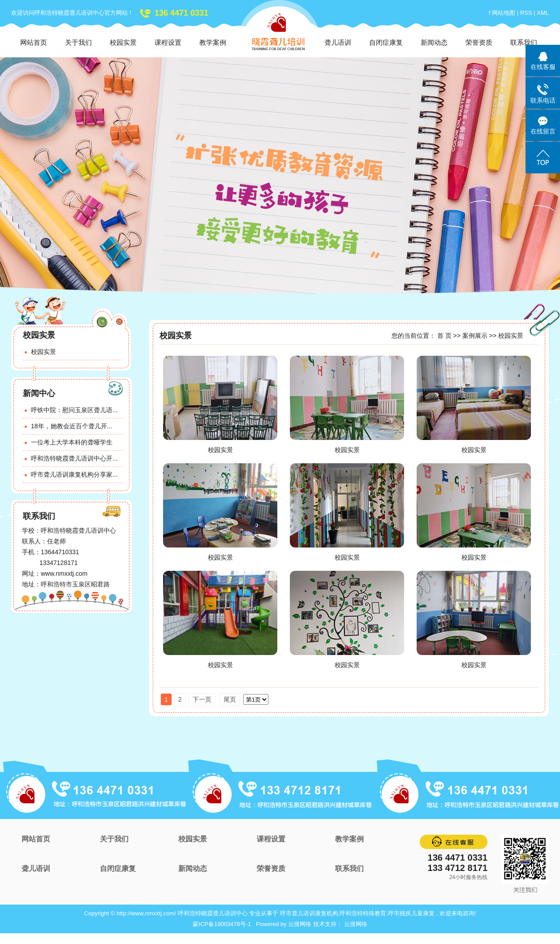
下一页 (202, 699)
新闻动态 (434, 42)
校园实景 (123, 42)
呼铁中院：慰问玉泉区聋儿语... (74, 410)
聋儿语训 (338, 42)
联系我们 (524, 42)
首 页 (444, 336)
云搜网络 (300, 924)
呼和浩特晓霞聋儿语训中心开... (74, 458)
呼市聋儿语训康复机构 (309, 913)
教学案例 (213, 42)
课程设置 (168, 42)
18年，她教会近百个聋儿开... (71, 426)
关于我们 (78, 42)
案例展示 (475, 336)
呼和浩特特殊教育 (363, 913)
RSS (526, 13)
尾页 (230, 699)
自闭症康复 (386, 42)
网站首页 (34, 42)
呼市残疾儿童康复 (411, 913)
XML (543, 13)
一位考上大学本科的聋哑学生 (72, 442)
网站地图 (504, 13)
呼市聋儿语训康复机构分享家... (74, 474)
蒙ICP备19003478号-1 (222, 924)
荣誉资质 (479, 42)
